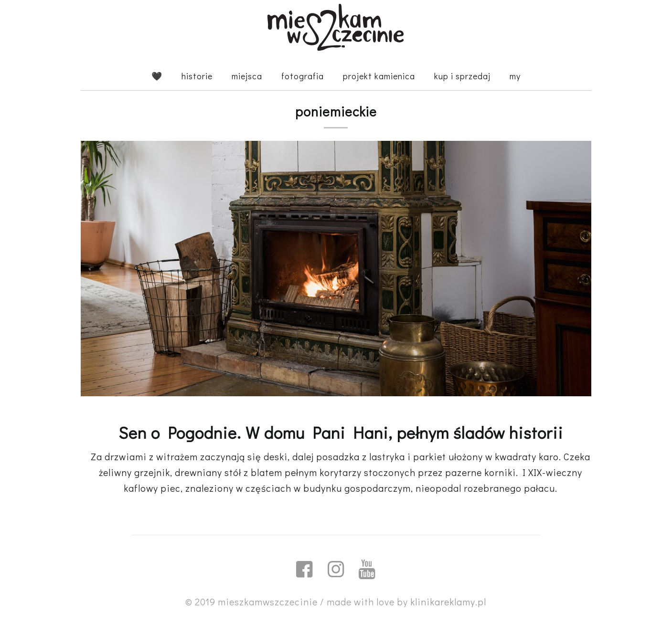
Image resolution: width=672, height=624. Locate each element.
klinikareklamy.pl (448, 602)
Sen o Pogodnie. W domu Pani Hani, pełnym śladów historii (341, 432)
